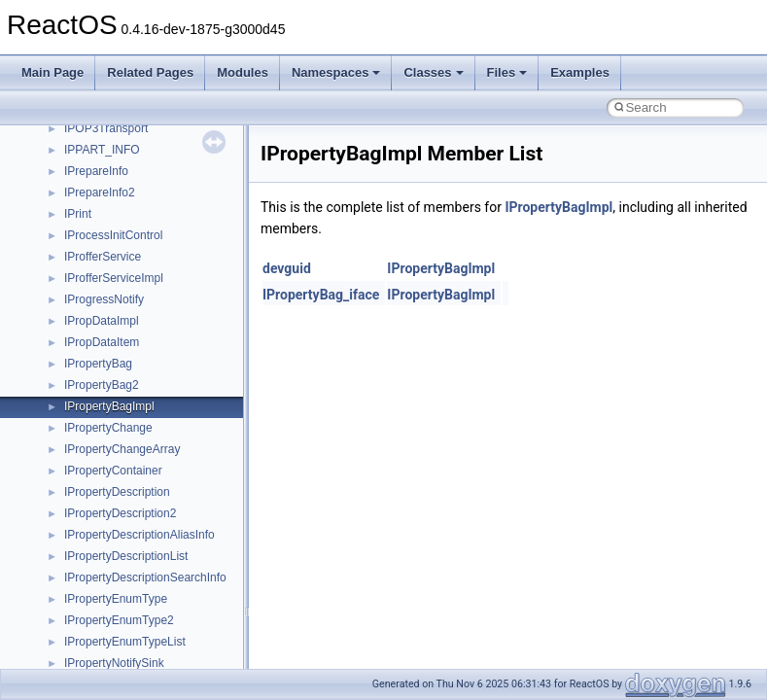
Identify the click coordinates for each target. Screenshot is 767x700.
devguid (287, 268)
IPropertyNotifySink (114, 663)
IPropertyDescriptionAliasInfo (139, 535)
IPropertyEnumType (116, 599)
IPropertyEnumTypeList (125, 642)
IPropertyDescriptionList (126, 556)
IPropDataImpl (102, 321)
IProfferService (103, 257)
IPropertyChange (108, 428)
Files (507, 72)
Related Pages (150, 72)
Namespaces (336, 72)
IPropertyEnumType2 (119, 620)
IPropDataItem (102, 342)
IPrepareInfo (96, 171)
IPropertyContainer (113, 471)
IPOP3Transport (106, 128)
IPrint (78, 214)
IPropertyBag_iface (321, 295)
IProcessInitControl (113, 235)
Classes (433, 72)
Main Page (52, 72)
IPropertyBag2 (102, 385)
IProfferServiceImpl (114, 278)
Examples (580, 72)
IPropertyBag (98, 364)
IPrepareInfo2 (100, 192)
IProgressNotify (104, 299)
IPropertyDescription (117, 492)
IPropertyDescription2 (120, 513)
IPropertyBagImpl (109, 406)
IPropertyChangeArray (122, 449)
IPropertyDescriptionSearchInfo (145, 577)
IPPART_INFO (102, 150)
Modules (243, 72)
